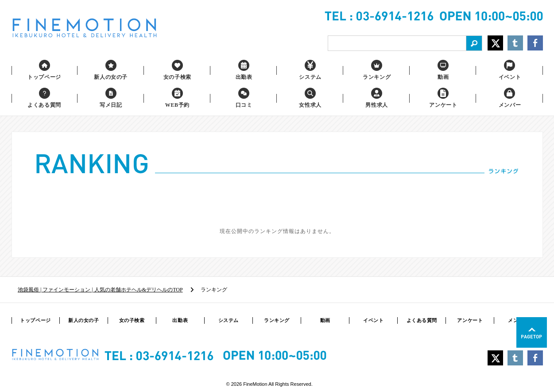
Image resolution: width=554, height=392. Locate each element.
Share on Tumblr (515, 43)
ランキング (277, 320)
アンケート (470, 320)
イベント (373, 320)
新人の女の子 (83, 320)
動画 (325, 320)
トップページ (35, 320)
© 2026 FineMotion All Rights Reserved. (269, 384)
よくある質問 (422, 320)
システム (229, 320)
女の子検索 (132, 320)
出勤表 (180, 320)
